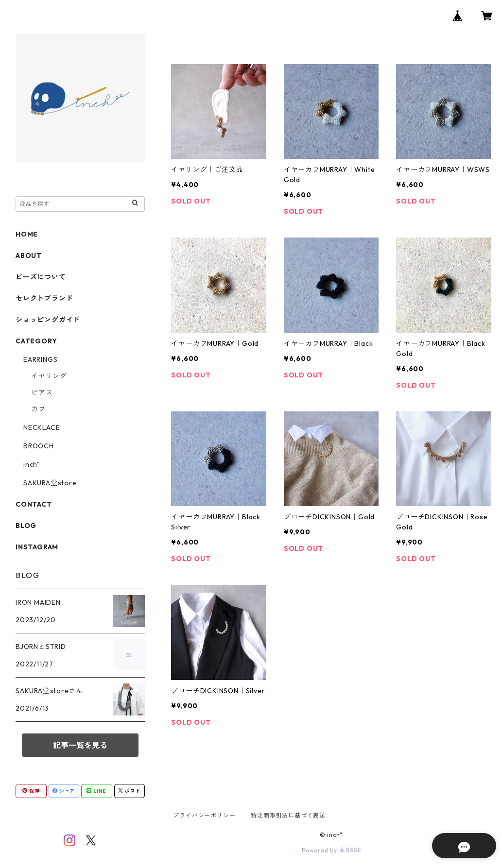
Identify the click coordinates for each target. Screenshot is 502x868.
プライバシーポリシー (204, 815)
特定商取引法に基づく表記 (288, 815)
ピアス (42, 392)
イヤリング (49, 376)
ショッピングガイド (48, 320)
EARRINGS (40, 359)
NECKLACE (42, 427)
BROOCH (39, 446)
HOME (27, 234)
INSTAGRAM (37, 547)
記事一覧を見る (80, 745)
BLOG (26, 526)
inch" (32, 464)
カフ (38, 409)
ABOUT (29, 255)
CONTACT (34, 504)
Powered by (331, 850)
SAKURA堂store (50, 483)
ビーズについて (41, 277)
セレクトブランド (44, 298)
